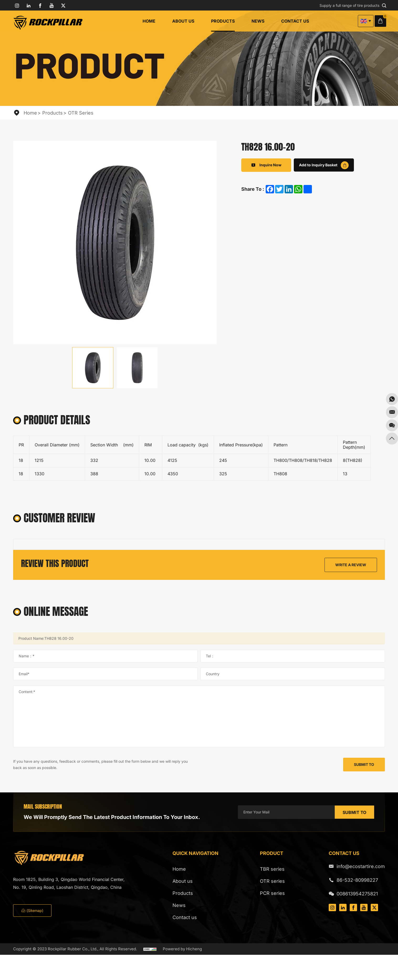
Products (223, 21)
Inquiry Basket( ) (382, 21)
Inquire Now (266, 165)
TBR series (272, 869)
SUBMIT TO (364, 764)
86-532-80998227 (357, 880)
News (258, 21)
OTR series (81, 113)
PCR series (272, 893)
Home (149, 21)
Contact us (295, 21)
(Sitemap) (32, 911)
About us (183, 21)
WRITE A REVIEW (351, 565)
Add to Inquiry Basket (324, 165)
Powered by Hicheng (182, 949)
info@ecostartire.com (361, 866)
